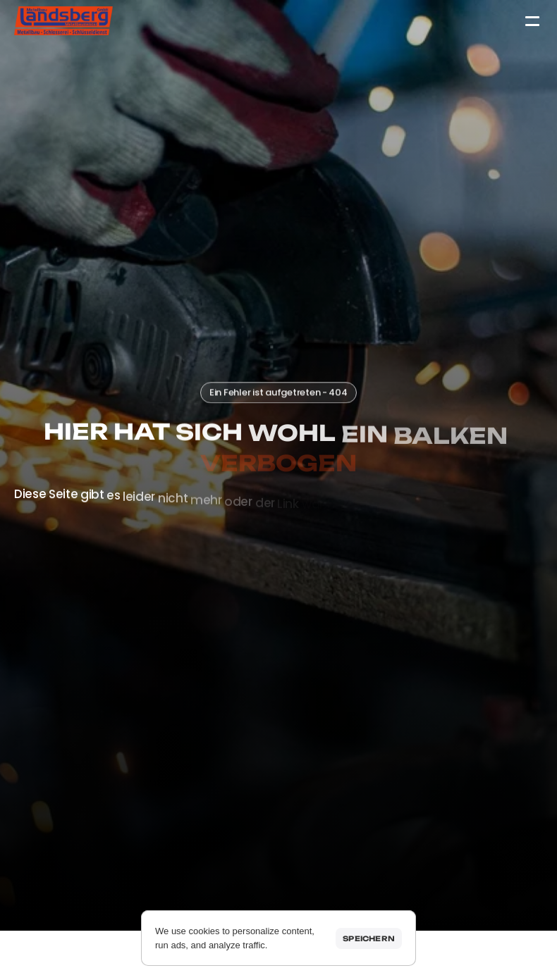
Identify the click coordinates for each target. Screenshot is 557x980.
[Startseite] (63, 21)
